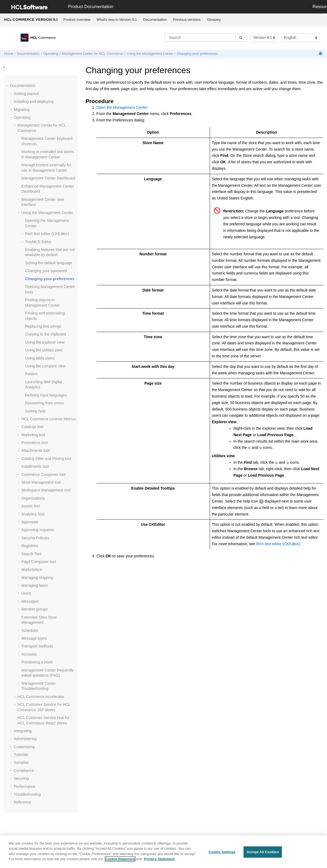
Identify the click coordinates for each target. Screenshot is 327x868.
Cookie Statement (120, 861)
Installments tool (35, 466)
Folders (31, 374)
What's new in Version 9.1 (117, 20)
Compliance (24, 771)
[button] (8, 86)
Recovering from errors (44, 403)
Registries (30, 546)
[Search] (241, 38)
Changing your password (46, 271)
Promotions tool (34, 443)
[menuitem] (77, 20)
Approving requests (38, 530)
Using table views (40, 358)
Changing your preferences (197, 54)
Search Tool (31, 554)
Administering (25, 739)
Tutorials (21, 755)
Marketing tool (33, 435)
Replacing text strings (43, 326)
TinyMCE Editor (38, 242)
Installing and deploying (34, 101)
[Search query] (205, 38)
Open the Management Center (122, 107)
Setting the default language (49, 263)
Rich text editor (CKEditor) (47, 234)
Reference (23, 802)
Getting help (35, 411)
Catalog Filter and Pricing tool (46, 459)
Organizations (33, 498)
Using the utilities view (44, 350)
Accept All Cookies (263, 854)
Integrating (23, 731)
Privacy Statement (159, 861)
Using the (150, 54)
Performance (25, 786)
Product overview (77, 20)
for (92, 54)
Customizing (24, 747)
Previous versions (187, 20)
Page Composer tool (39, 562)
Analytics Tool (33, 514)
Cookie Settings (222, 854)
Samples (21, 762)
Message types (34, 638)
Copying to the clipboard (46, 334)
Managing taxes (35, 585)
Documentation (155, 20)
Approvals (30, 522)
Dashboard (48, 178)
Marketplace (32, 569)
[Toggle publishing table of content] (4, 67)
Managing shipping (37, 578)
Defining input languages (46, 395)
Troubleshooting (27, 794)
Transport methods (37, 646)
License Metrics (49, 419)
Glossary (214, 20)
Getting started (26, 94)
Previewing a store (37, 662)
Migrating (22, 110)
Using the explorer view (45, 342)
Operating (51, 54)
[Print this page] (321, 54)
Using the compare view (45, 366)
